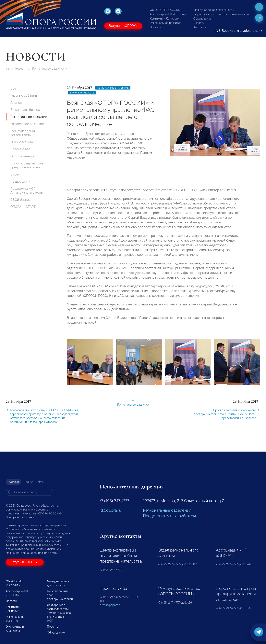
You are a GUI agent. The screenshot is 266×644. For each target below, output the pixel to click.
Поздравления (21, 182)
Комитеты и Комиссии (165, 19)
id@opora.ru (111, 510)
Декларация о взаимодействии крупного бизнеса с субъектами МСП (59, 613)
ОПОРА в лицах (22, 142)
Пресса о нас (20, 149)
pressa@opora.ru (111, 605)
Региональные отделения (167, 510)
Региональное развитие (166, 23)
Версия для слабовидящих (239, 31)
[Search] (30, 492)
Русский (13, 482)
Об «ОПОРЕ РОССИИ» (165, 10)
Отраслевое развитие (27, 124)
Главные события (24, 96)
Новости (199, 23)
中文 (41, 482)
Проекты (156, 27)
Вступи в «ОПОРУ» (123, 26)
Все (13, 88)
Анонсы (16, 103)
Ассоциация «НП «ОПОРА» (168, 14)
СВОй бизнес (20, 200)
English (29, 482)
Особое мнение (22, 156)
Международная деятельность (214, 10)
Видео (15, 174)
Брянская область (82, 93)
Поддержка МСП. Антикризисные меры (27, 191)
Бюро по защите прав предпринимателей (221, 14)
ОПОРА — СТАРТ (23, 207)
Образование (202, 19)
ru (259, 18)
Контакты (200, 27)
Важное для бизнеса (26, 110)
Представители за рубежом (169, 516)
